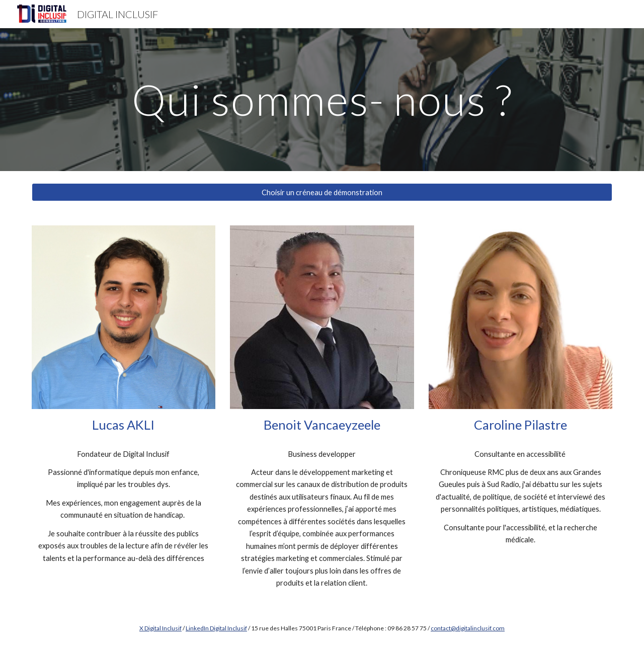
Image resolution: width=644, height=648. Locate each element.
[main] (322, 99)
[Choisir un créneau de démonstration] (322, 192)
